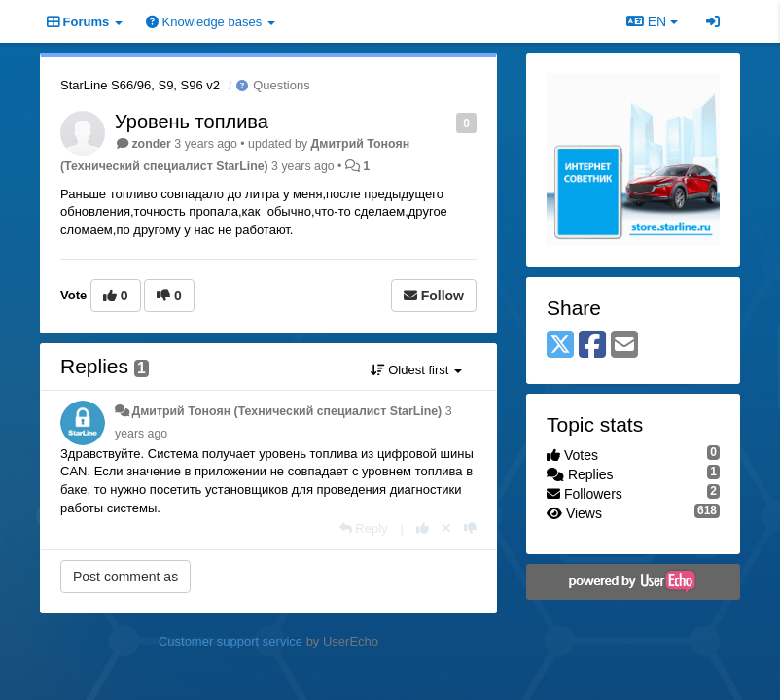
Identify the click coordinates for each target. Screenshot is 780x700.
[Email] (624, 346)
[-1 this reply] (470, 528)
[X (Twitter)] (560, 346)
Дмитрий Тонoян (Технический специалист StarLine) (286, 411)
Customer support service (230, 641)
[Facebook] (592, 346)
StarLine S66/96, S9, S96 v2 (140, 85)
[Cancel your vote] (446, 528)
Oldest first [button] (416, 370)
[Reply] (364, 528)
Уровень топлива (192, 122)
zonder (151, 144)
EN (652, 21)
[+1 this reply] (423, 528)
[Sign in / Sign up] (713, 21)
